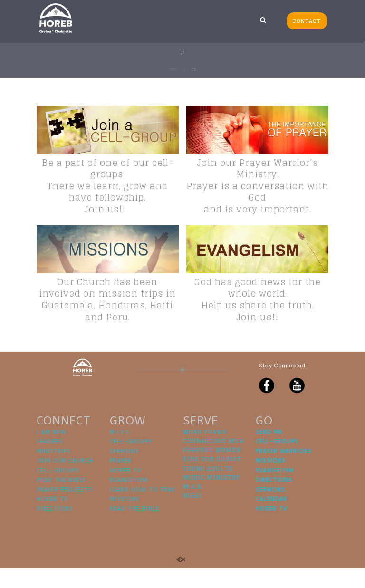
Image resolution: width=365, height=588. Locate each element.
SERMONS (125, 471)
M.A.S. (193, 506)
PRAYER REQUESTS (65, 510)
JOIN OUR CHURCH (65, 481)
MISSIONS (125, 519)
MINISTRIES (54, 471)
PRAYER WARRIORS (284, 471)
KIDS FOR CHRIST (212, 479)
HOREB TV (53, 519)
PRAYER (121, 481)
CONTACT (307, 21)
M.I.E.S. (121, 452)
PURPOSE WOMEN (212, 470)
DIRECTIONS (55, 529)
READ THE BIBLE (61, 500)
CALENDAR (271, 519)
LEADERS (50, 462)
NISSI (192, 516)
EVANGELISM (129, 500)
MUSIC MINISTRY (211, 497)
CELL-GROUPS (58, 491)
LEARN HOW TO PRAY (143, 510)
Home (173, 69)
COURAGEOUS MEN (213, 461)
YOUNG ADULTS (208, 488)
